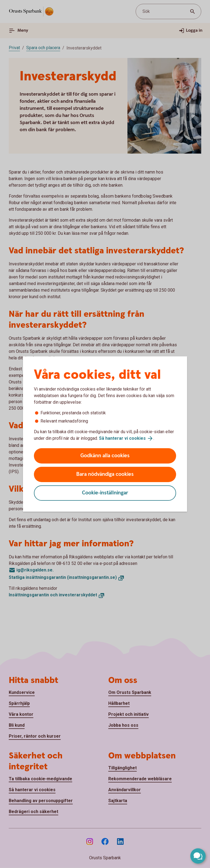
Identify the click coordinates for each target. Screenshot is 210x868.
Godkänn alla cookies (105, 456)
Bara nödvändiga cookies (105, 474)
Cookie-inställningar (105, 493)
